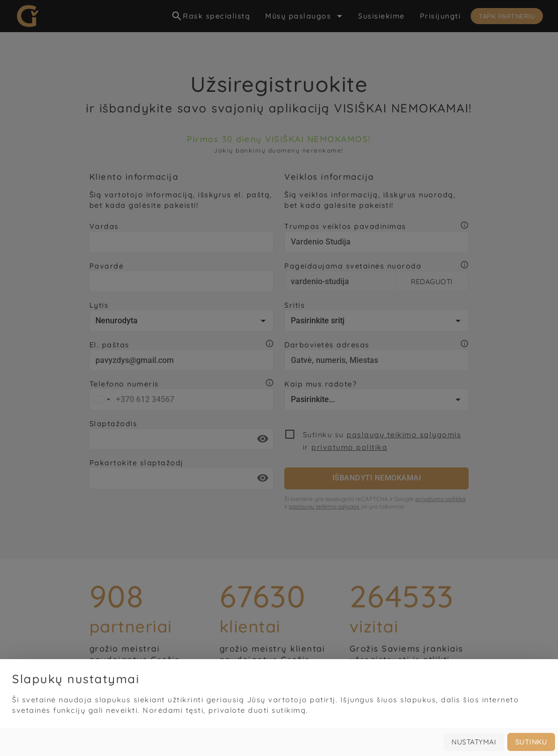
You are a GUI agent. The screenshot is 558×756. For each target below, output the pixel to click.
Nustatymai (474, 742)
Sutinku (531, 742)
